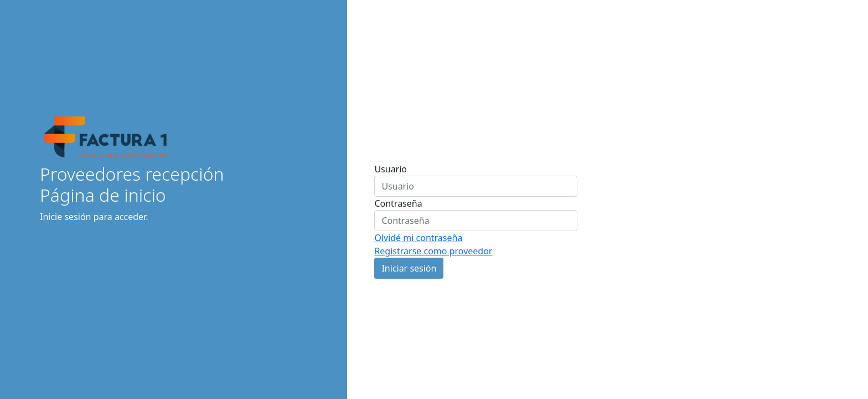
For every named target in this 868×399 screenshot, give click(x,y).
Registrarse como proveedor (433, 251)
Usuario (391, 169)
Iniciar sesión (409, 268)
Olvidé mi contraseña (418, 238)
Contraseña (398, 203)
